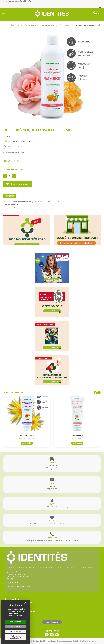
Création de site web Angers (83, 641)
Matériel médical (31, 25)
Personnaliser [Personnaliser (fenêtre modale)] (15, 631)
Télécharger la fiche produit (15, 153)
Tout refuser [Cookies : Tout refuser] (15, 627)
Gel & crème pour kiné (50, 25)
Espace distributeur (52, 622)
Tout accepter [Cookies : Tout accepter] (15, 622)
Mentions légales (49, 641)
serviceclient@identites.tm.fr (20, 586)
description (10, 196)
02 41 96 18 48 (15, 583)
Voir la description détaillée (14, 147)
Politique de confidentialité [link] (15, 637)
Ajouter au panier (18, 184)
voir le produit (27, 443)
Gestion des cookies (65, 641)
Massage (66, 25)
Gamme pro (15, 25)
